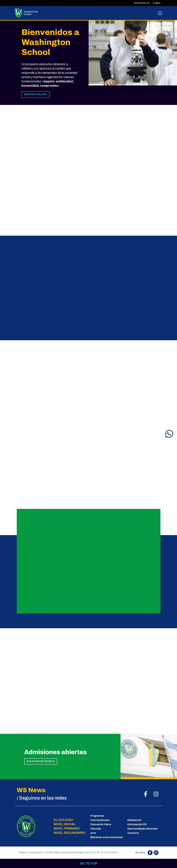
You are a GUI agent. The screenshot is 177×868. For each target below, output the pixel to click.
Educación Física (101, 824)
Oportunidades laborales (142, 829)
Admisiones (134, 820)
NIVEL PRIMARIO (67, 828)
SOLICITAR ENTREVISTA (41, 761)
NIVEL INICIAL (65, 824)
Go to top (89, 863)
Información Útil (137, 824)
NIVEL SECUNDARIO (69, 833)
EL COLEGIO (63, 820)
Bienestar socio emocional (106, 837)
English (157, 3)
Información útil (142, 3)
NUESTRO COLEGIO (35, 94)
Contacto (133, 833)
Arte (93, 833)
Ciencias (96, 829)
